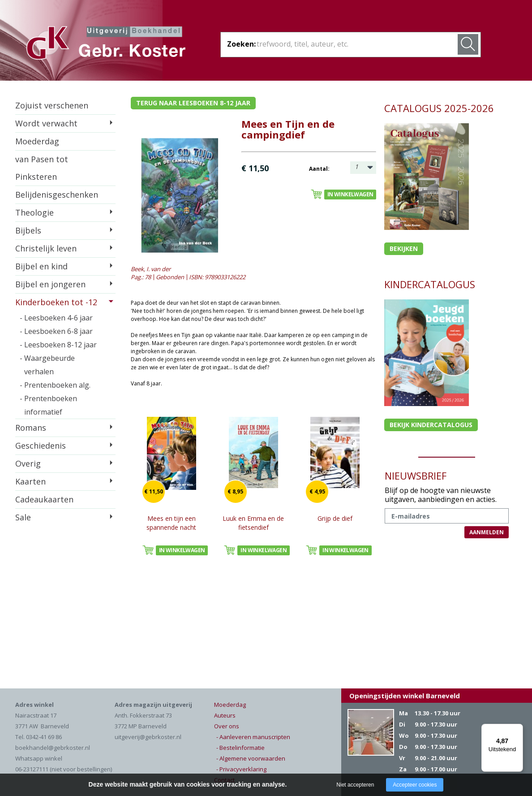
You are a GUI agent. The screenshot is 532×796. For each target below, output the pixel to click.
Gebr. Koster (106, 44)
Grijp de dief (335, 518)
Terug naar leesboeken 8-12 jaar (193, 103)
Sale (23, 517)
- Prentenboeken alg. (55, 385)
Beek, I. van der (151, 269)
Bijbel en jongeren (50, 284)
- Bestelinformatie (240, 748)
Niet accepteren (355, 785)
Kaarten (30, 481)
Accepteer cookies (415, 785)
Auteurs (225, 715)
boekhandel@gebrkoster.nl (53, 748)
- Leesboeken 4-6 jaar (56, 318)
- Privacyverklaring (241, 769)
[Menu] (518, 729)
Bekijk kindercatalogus (431, 425)
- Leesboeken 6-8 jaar (56, 331)
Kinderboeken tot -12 (56, 302)
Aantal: (319, 169)
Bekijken (404, 249)
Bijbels (28, 230)
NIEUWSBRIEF (416, 476)
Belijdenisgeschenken (57, 195)
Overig (28, 463)
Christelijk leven (46, 248)
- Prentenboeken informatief (48, 405)
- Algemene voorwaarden (251, 758)
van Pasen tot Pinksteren (42, 168)
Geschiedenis (41, 446)
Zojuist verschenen (52, 105)
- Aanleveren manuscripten (253, 737)
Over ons (227, 726)
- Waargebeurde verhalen (47, 365)
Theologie (34, 212)
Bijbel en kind (41, 266)
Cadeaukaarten (44, 499)
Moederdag (37, 141)
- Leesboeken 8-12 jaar (58, 345)
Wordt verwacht (46, 123)
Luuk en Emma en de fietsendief (253, 523)
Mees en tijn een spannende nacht (171, 523)
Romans (31, 428)
